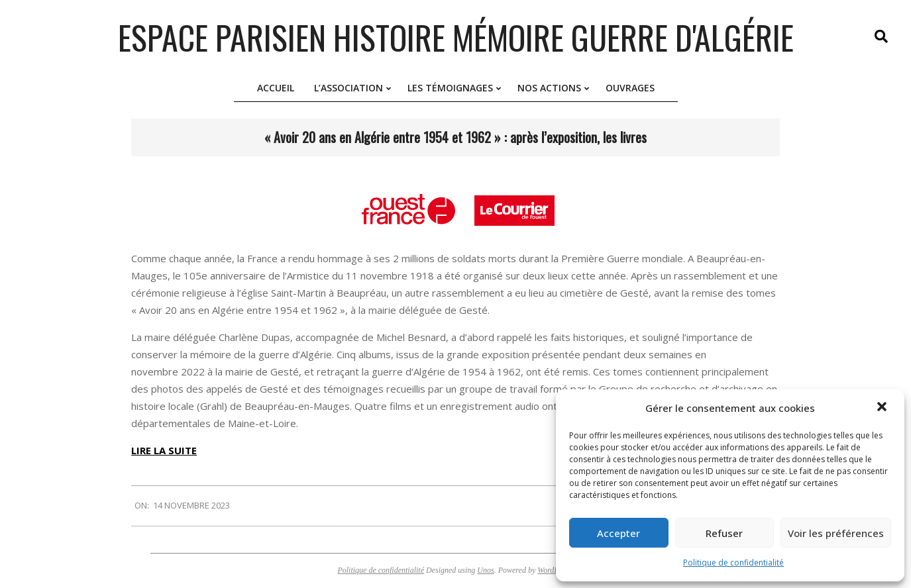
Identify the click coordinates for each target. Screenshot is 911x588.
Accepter (618, 533)
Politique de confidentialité (733, 563)
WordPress (554, 570)
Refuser (724, 533)
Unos (485, 570)
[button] (883, 408)
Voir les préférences (836, 533)
